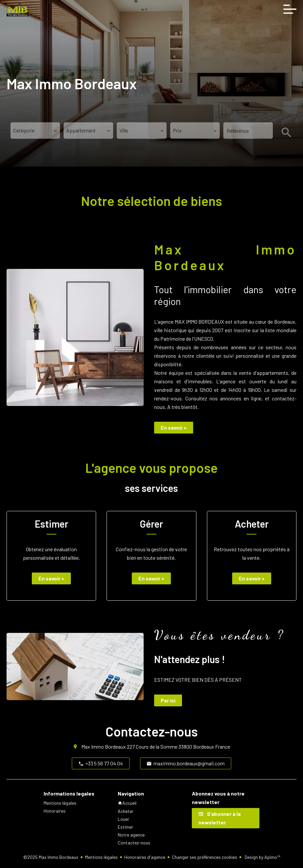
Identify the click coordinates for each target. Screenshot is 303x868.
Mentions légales (101, 857)
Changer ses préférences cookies (204, 857)
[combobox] (35, 131)
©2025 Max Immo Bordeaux (51, 857)
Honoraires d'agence (145, 857)
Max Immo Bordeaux (104, 747)
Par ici (168, 700)
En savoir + (174, 427)
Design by (262, 857)
